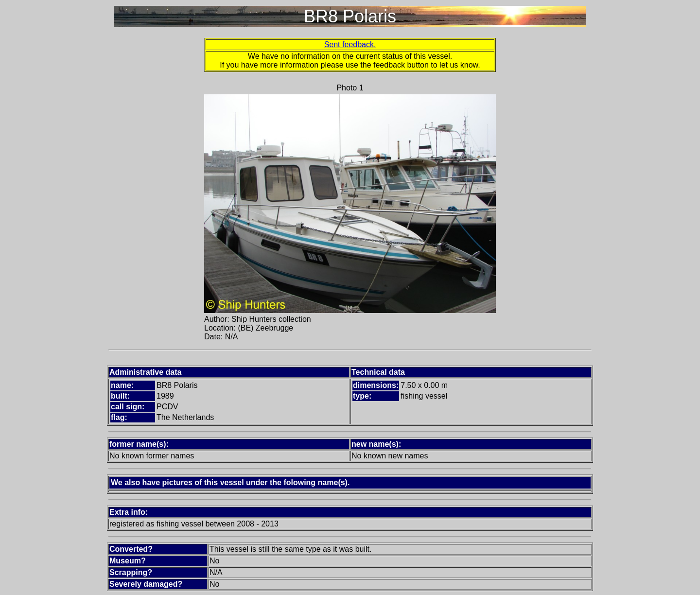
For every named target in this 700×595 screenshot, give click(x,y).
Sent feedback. (350, 44)
